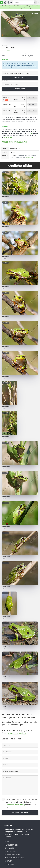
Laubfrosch (9, 48)
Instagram (9, 864)
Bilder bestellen (11, 845)
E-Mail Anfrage (9, 137)
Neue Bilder (9, 848)
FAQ (11, 142)
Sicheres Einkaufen (21, 142)
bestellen (32, 98)
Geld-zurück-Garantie (14, 858)
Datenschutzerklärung (15, 805)
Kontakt (5, 142)
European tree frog (20, 157)
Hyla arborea (7, 45)
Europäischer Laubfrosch (23, 156)
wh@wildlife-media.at (17, 733)
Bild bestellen (20, 78)
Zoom (35, 13)
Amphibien (12, 152)
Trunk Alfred (8, 50)
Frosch (12, 157)
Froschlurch (34, 156)
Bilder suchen (10, 851)
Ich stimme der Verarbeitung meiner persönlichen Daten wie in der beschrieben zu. (21, 803)
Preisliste (29, 133)
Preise (7, 842)
